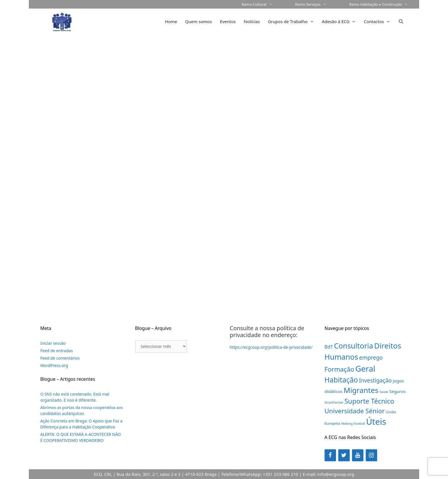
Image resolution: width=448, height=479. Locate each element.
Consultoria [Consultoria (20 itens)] (354, 346)
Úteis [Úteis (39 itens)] (376, 422)
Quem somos (199, 21)
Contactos (379, 21)
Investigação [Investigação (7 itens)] (375, 380)
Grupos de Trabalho (293, 21)
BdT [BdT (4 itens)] (329, 347)
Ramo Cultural (263, 4)
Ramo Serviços (316, 4)
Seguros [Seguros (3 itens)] (398, 391)
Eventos (228, 21)
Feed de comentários (60, 358)
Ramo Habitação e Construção (384, 4)
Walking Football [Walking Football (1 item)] (353, 424)
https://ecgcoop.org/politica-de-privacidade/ (271, 347)
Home (171, 21)
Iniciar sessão (53, 343)
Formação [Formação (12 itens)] (339, 369)
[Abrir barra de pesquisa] (401, 21)
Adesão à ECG (341, 21)
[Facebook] (330, 455)
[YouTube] (358, 455)
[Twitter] (344, 455)
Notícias (252, 21)
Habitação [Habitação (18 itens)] (341, 380)
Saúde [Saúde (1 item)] (384, 392)
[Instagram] (371, 455)
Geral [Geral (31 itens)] (365, 368)
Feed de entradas (57, 351)
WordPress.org (54, 365)
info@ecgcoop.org (336, 474)
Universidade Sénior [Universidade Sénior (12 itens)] (355, 411)
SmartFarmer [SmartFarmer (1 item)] (334, 402)
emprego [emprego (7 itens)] (371, 357)
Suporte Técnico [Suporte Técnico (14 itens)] (369, 401)
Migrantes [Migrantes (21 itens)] (361, 390)
